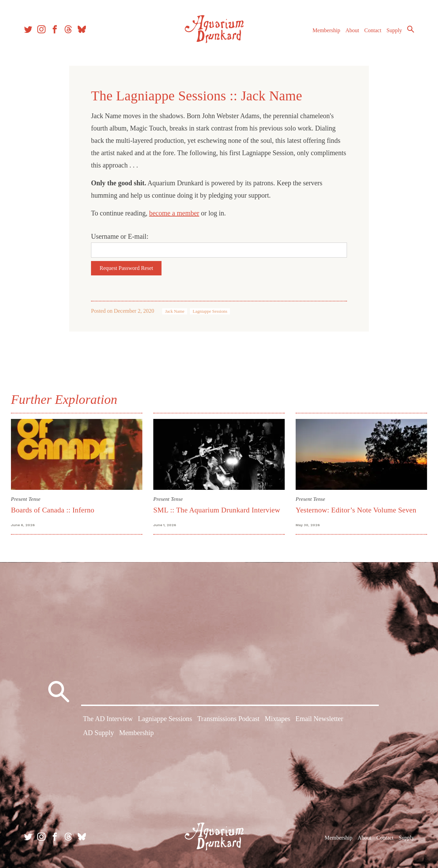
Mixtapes (278, 719)
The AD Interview (108, 719)
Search (411, 29)
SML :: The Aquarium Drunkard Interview (217, 510)
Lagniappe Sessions (210, 311)
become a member (174, 213)
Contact (373, 30)
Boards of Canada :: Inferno (53, 510)
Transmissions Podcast (229, 719)
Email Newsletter (319, 719)
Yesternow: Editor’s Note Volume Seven (356, 510)
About (352, 30)
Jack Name (175, 311)
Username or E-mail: (120, 236)
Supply (394, 30)
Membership (326, 30)
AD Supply (98, 733)
